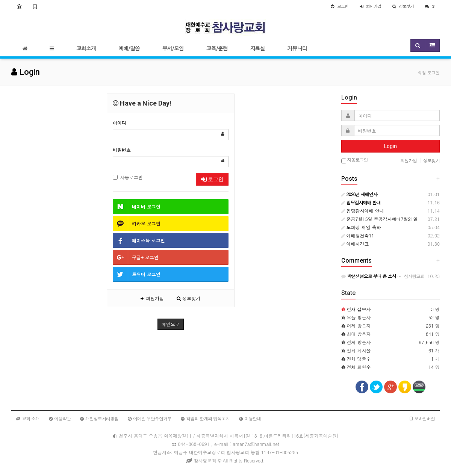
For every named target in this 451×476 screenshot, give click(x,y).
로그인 (212, 179)
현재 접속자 (359, 309)
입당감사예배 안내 (363, 211)
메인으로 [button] (171, 324)
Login (390, 146)
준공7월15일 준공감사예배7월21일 (380, 219)
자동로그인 (128, 177)
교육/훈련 (217, 48)
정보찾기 (188, 298)
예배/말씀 (129, 48)
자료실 (258, 48)
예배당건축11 (358, 235)
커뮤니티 (297, 48)
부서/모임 (173, 48)
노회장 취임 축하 (361, 227)
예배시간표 (355, 244)
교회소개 (86, 48)
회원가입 (152, 298)
